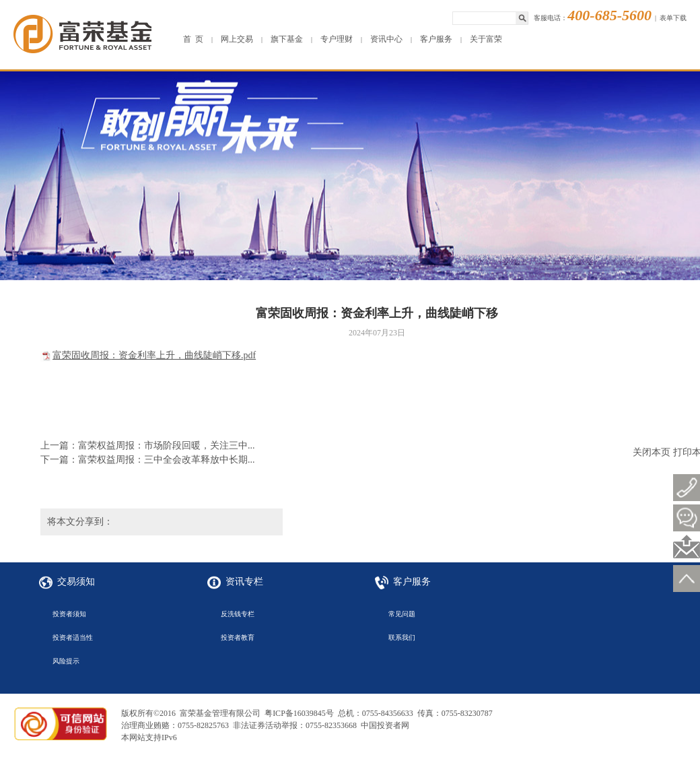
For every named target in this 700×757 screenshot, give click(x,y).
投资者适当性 (73, 637)
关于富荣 (486, 39)
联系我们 (402, 637)
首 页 (193, 39)
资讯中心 (386, 39)
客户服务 (436, 39)
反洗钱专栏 (238, 614)
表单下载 (673, 18)
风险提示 (66, 661)
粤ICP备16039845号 (299, 713)
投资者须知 (69, 614)
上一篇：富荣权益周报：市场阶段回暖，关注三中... (148, 446)
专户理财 (337, 39)
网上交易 (237, 39)
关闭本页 (652, 452)
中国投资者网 (385, 725)
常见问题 (402, 614)
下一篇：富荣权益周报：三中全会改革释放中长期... (148, 460)
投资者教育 (238, 637)
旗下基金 (287, 39)
